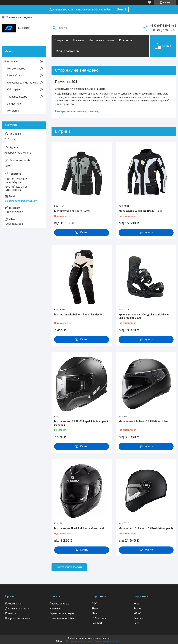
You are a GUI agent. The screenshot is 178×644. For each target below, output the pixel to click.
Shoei (95, 613)
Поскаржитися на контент (80, 641)
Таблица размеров (67, 51)
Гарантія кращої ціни (62, 613)
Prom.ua (106, 638)
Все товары (11, 62)
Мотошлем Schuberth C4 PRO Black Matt (143, 421)
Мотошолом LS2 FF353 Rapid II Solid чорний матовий (81, 423)
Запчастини (14, 104)
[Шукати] (54, 28)
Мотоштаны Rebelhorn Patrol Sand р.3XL (79, 315)
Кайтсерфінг (14, 90)
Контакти (11, 613)
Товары (59, 40)
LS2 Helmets (99, 618)
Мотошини (13, 111)
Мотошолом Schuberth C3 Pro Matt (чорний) (146, 528)
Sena (137, 623)
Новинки (55, 609)
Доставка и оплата (101, 40)
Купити (84, 232)
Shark (95, 609)
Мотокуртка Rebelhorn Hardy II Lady (141, 211)
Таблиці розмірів (60, 604)
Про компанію (13, 604)
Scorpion (139, 618)
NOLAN (138, 613)
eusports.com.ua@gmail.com (21, 201)
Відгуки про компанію (18, 618)
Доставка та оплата (17, 609)
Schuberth (98, 623)
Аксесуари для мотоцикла (23, 83)
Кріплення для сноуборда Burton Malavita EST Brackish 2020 (144, 316)
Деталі (121, 9)
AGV (94, 604)
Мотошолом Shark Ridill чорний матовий (79, 528)
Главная (78, 40)
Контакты (126, 40)
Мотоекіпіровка (16, 69)
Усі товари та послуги (69, 567)
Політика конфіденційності (108, 641)
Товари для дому (17, 97)
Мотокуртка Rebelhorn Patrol (72, 211)
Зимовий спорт (16, 76)
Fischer (138, 609)
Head (137, 604)
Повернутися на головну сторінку (77, 111)
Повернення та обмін (62, 618)
